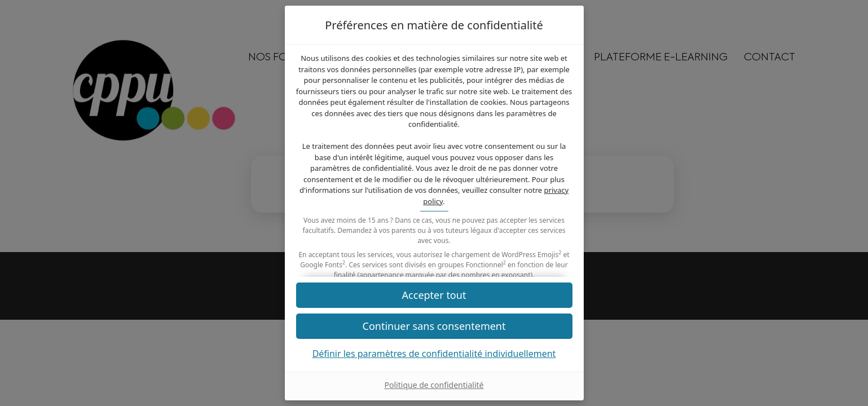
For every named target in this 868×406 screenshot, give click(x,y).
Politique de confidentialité (434, 385)
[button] (434, 326)
